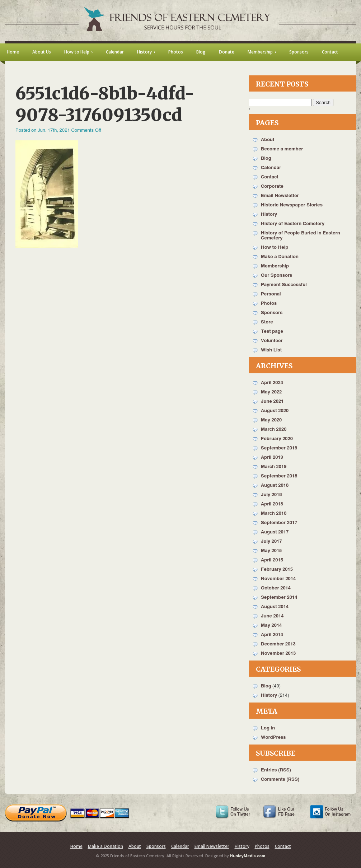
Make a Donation (280, 257)
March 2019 (274, 467)
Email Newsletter (280, 196)
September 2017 (279, 523)
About (268, 140)
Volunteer (272, 341)
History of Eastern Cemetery (293, 224)
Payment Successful (284, 285)
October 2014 (276, 588)
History (269, 214)
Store (267, 322)
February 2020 (277, 439)
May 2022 (271, 392)
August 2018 (275, 486)
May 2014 (271, 626)
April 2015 (272, 560)
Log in (268, 728)
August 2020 (275, 411)
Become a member (282, 149)
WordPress (273, 738)
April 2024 (272, 383)
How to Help (275, 248)
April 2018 (272, 504)
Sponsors (272, 313)
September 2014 (279, 598)
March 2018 (274, 514)
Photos (269, 304)
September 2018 (279, 476)
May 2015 (271, 551)
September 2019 (279, 448)
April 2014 (272, 635)
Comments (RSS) (280, 780)
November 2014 (278, 579)
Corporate (272, 186)
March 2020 (274, 430)
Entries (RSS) (276, 770)
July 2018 (271, 495)
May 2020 (271, 420)
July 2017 (271, 542)
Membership (275, 266)
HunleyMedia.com (248, 856)
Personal (271, 294)
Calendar (271, 168)
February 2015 (277, 570)
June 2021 (272, 402)
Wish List (271, 350)
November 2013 (278, 654)
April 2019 (272, 458)
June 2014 (272, 616)
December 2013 (278, 644)
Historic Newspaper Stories (292, 205)
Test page (272, 332)
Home (76, 846)
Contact (270, 177)
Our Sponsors (276, 276)
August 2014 (275, 607)
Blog (266, 158)
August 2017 (275, 532)
